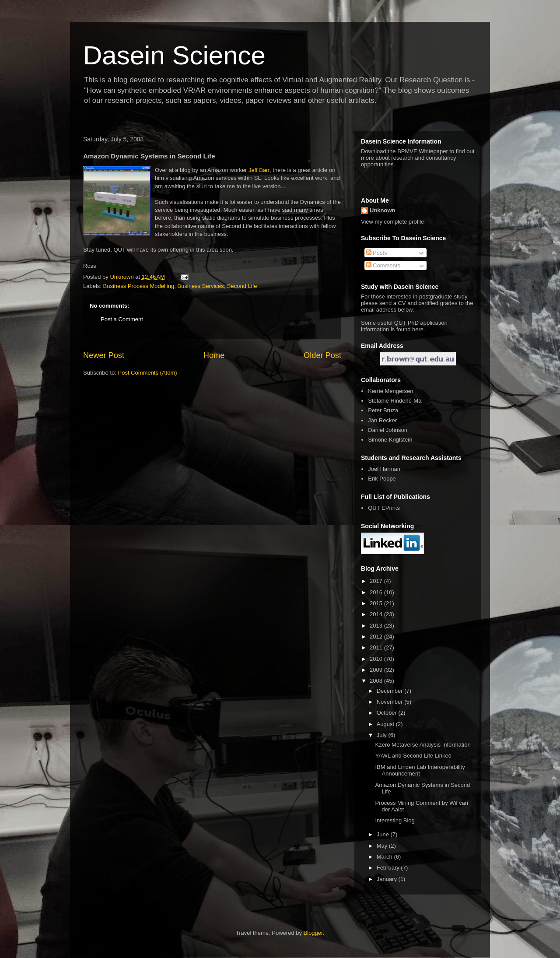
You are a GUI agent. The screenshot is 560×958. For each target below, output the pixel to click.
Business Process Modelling (139, 286)
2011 (377, 647)
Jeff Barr (259, 170)
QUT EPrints (384, 508)
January (388, 879)
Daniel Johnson (388, 430)
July (383, 735)
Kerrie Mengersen (390, 391)
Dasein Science (174, 55)
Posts (377, 253)
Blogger (313, 933)
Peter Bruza (383, 410)
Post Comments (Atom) (148, 373)
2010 (377, 659)
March (385, 857)
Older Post (322, 355)
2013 (377, 626)
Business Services (200, 286)
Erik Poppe (382, 479)
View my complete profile (392, 222)
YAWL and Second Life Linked (413, 756)
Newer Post (104, 355)
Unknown (383, 210)
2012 (377, 637)
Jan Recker (382, 420)
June (384, 834)
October (388, 713)
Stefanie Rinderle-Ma (395, 401)
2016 (377, 592)
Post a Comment (122, 319)
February (389, 868)
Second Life (242, 286)
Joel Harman (384, 469)
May (383, 846)
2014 (377, 614)
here (418, 329)
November (391, 702)
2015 (377, 603)
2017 (377, 581)
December (391, 691)
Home (214, 355)
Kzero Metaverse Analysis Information (423, 745)
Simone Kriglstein (390, 440)
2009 (377, 670)
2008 (377, 681)
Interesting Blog (395, 820)
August (386, 724)
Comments (383, 265)
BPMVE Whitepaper (423, 151)
